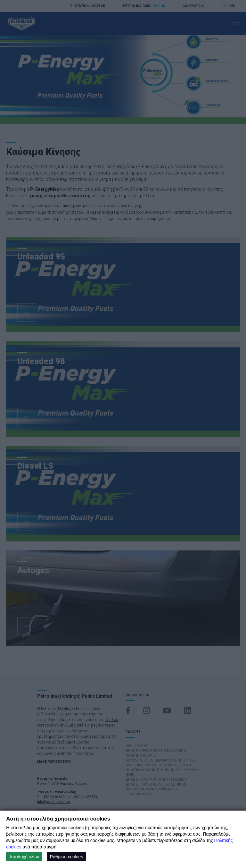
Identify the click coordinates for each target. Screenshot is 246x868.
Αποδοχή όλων (24, 857)
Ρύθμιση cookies (67, 857)
